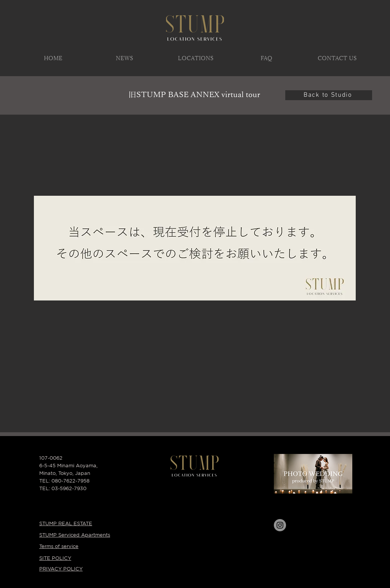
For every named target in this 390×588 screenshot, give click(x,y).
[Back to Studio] (329, 95)
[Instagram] (280, 525)
